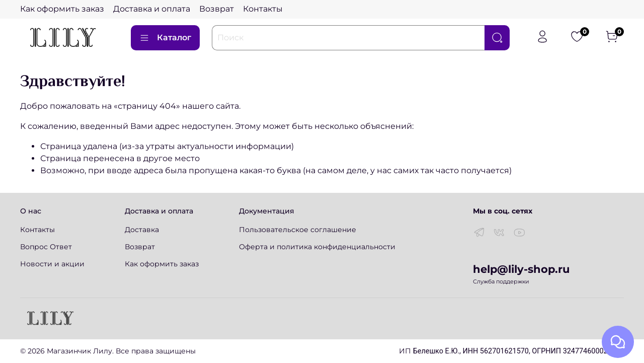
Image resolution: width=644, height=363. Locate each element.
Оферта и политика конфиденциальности (317, 247)
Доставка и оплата (152, 9)
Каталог (165, 38)
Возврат (217, 9)
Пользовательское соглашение (298, 230)
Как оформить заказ (62, 9)
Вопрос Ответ (46, 247)
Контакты (263, 9)
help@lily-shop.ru (521, 269)
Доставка (142, 230)
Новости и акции (52, 264)
